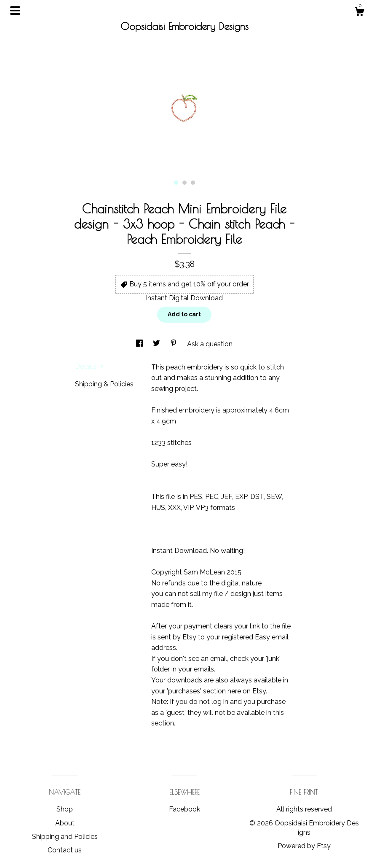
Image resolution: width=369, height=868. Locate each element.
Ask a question (210, 344)
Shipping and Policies (65, 837)
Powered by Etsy (304, 846)
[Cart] (359, 13)
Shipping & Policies (104, 384)
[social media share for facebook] (140, 344)
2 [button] (184, 183)
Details (89, 366)
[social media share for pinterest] (174, 344)
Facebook (184, 809)
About (65, 823)
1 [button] (176, 183)
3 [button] (193, 183)
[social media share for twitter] (157, 344)
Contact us (65, 850)
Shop (65, 809)
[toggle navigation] (15, 11)
